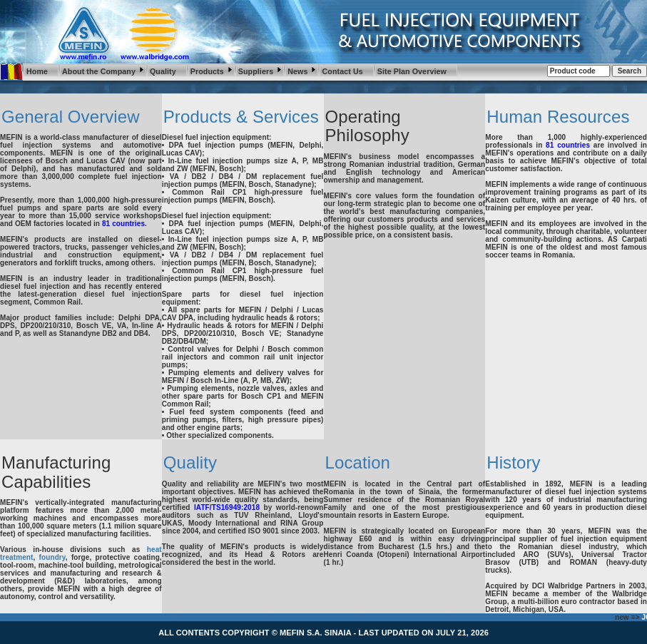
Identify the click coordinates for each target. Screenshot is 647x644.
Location (358, 462)
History (513, 462)
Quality (190, 462)
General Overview (71, 117)
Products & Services (241, 117)
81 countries (123, 224)
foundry (52, 557)
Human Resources (558, 117)
